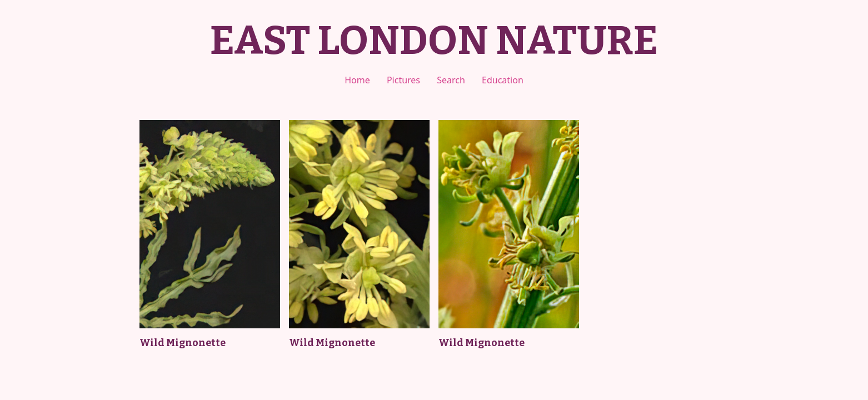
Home (357, 80)
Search (451, 80)
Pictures (403, 80)
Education (503, 80)
